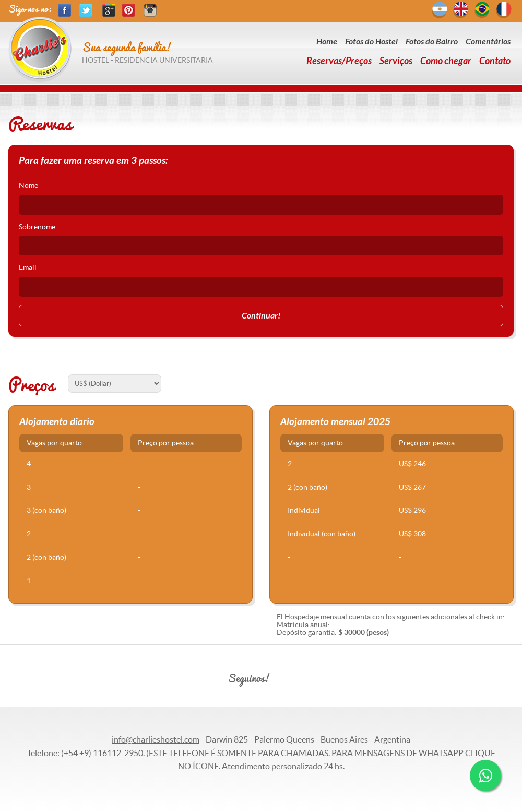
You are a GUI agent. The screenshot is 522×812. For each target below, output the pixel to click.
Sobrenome (37, 227)
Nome (28, 186)
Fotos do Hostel (371, 42)
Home (327, 42)
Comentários (488, 42)
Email (28, 268)
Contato (495, 61)
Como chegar (446, 61)
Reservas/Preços (339, 61)
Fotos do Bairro (432, 42)
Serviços (396, 61)
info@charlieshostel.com (156, 739)
